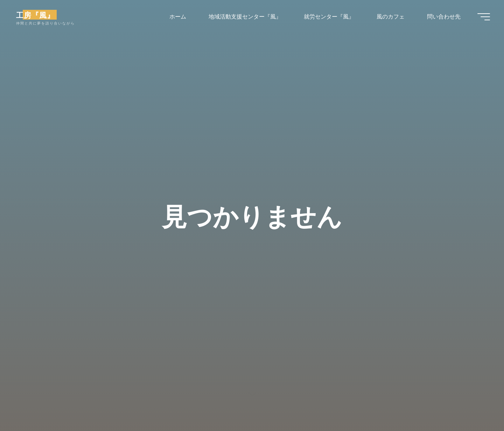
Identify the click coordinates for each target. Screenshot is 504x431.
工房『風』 (35, 15)
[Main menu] (484, 17)
